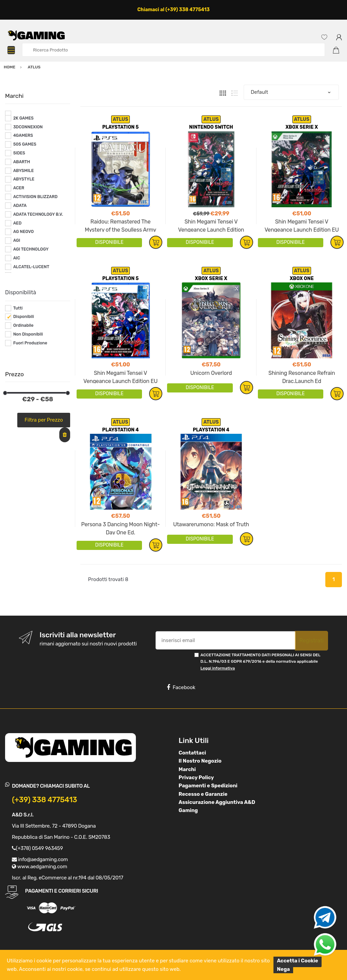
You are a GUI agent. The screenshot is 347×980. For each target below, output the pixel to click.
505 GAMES (25, 144)
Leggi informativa (218, 668)
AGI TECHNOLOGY (31, 249)
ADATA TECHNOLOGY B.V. (38, 214)
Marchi (187, 769)
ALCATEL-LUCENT (31, 267)
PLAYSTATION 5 (120, 127)
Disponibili (24, 317)
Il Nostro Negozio (200, 761)
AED (17, 223)
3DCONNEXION (28, 127)
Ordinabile (23, 325)
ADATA (20, 206)
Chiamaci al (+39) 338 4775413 (173, 10)
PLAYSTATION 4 (121, 430)
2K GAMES (23, 118)
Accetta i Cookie (298, 961)
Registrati (311, 641)
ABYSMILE (24, 171)
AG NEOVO (24, 232)
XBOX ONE (302, 279)
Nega (283, 969)
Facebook (181, 687)
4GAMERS (23, 135)
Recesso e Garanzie (203, 794)
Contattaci (192, 753)
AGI (17, 240)
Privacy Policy (196, 777)
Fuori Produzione (30, 343)
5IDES (19, 153)
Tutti (18, 308)
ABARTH (22, 162)
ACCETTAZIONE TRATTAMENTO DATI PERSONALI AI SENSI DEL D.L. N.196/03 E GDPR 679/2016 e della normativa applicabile (261, 662)
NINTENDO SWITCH (211, 127)
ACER (19, 188)
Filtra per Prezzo (44, 420)
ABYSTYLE (24, 179)
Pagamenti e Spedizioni (208, 786)
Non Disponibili (28, 334)
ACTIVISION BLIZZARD (35, 197)
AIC (17, 258)
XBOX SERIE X (302, 127)
